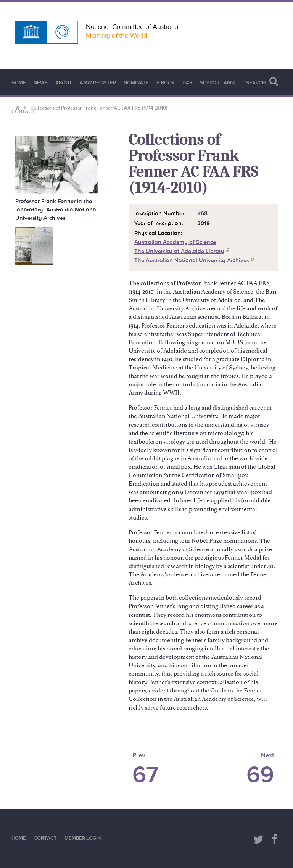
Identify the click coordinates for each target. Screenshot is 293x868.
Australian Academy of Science (175, 242)
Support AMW (218, 83)
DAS (187, 83)
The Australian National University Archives (194, 261)
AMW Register (98, 83)
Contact (23, 111)
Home (19, 83)
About (64, 83)
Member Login (83, 838)
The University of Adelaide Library (182, 251)
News (41, 83)
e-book (166, 83)
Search (262, 81)
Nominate (136, 83)
